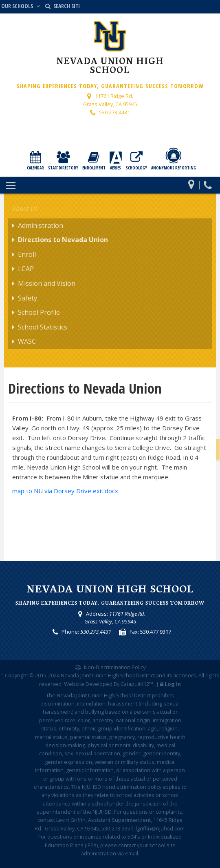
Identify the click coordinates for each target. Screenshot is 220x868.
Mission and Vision (47, 283)
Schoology (136, 161)
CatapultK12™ (137, 684)
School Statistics (43, 327)
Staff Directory (63, 161)
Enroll (27, 254)
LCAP (26, 269)
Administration (41, 225)
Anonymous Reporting (174, 159)
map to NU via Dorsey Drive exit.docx (65, 491)
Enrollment (94, 161)
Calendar (35, 161)
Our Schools (21, 6)
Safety (27, 298)
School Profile (39, 312)
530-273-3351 (117, 828)
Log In (173, 684)
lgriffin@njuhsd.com (160, 828)
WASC (27, 341)
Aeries (116, 161)
